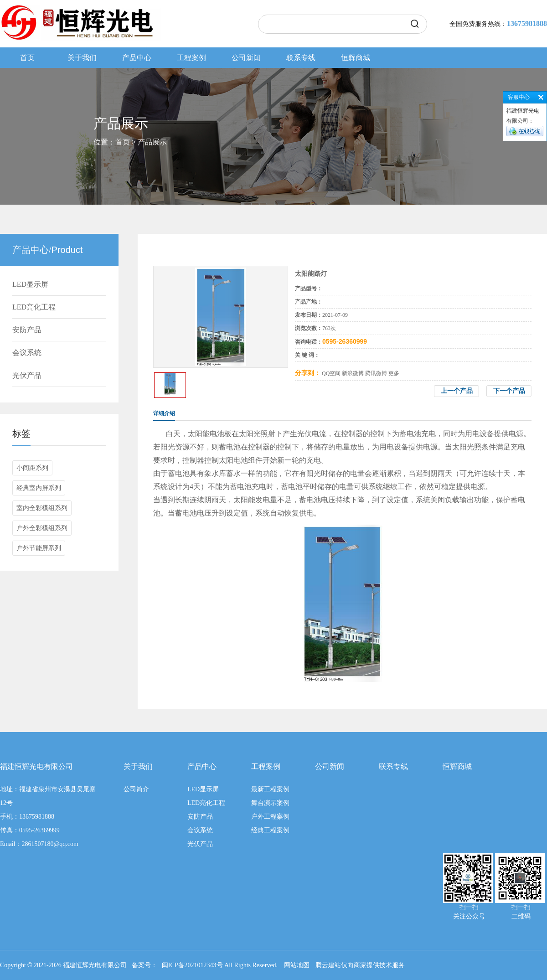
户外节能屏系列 (39, 548)
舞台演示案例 (270, 803)
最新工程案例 (270, 789)
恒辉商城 (356, 58)
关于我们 (82, 58)
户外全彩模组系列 (42, 528)
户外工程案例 (270, 817)
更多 (394, 373)
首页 (27, 58)
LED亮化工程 (34, 307)
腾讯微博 (376, 373)
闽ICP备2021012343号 (192, 965)
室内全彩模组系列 (42, 508)
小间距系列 (32, 468)
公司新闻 (246, 58)
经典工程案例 (270, 830)
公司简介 (136, 789)
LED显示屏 (30, 284)
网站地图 (297, 965)
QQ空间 (331, 373)
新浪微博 (353, 373)
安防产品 (27, 330)
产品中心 (137, 58)
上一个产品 (457, 391)
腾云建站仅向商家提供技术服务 (360, 965)
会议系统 (27, 353)
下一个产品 (509, 391)
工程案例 (191, 58)
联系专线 (301, 58)
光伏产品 (27, 375)
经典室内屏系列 (39, 488)
